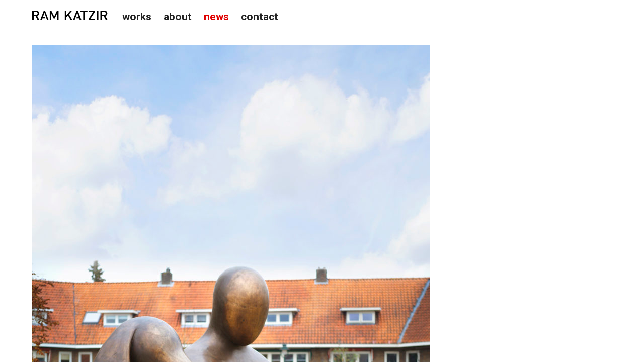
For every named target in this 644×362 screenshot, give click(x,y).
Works (137, 17)
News (216, 17)
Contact (260, 17)
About (178, 17)
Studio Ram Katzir (70, 16)
